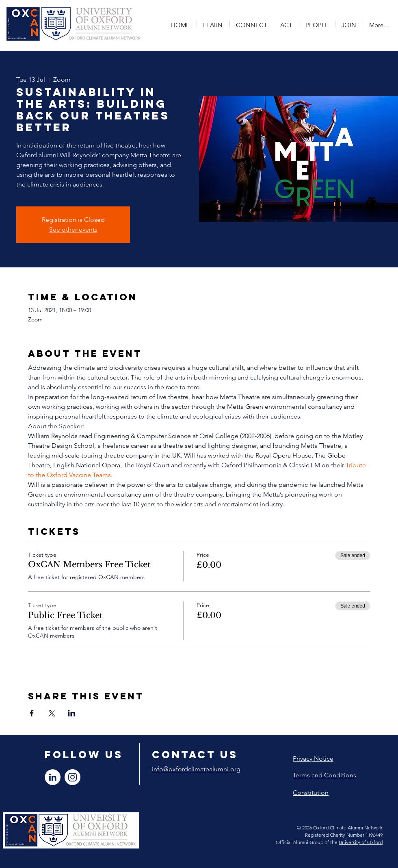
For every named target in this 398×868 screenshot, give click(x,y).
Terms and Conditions (324, 775)
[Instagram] (72, 777)
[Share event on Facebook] (32, 713)
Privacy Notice (313, 758)
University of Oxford (361, 842)
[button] (213, 24)
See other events (73, 229)
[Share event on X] (52, 713)
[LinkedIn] (53, 777)
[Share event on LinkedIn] (72, 713)
